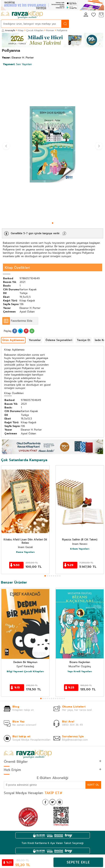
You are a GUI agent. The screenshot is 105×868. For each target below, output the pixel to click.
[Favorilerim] (94, 15)
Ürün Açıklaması (13, 340)
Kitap (21, 30)
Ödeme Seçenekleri (59, 340)
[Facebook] (45, 802)
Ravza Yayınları (25, 552)
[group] (52, 144)
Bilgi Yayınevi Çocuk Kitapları (25, 672)
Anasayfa (9, 30)
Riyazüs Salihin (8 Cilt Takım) (80, 540)
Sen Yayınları (17, 64)
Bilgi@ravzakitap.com (75, 740)
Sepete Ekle (78, 862)
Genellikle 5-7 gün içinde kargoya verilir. (35, 233)
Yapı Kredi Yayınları (80, 672)
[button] (53, 223)
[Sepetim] (101, 15)
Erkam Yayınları (80, 549)
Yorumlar (35, 340)
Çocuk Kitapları (35, 30)
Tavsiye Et (84, 340)
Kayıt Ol (93, 785)
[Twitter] (52, 802)
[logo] (22, 15)
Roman (50, 30)
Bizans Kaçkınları (80, 662)
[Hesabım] (86, 15)
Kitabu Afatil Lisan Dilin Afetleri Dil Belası (25, 541)
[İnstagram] (60, 802)
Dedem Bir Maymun (25, 662)
